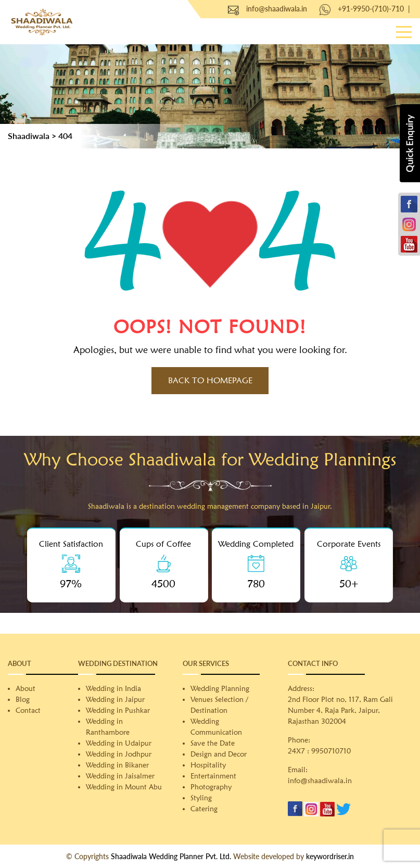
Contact (28, 710)
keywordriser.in (330, 856)
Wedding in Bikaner (117, 765)
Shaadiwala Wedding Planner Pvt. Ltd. (171, 856)
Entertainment (213, 776)
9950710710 (331, 751)
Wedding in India (113, 688)
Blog (23, 699)
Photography (211, 787)
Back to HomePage (210, 380)
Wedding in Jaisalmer (120, 776)
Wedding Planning (220, 688)
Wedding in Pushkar (118, 710)
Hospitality (208, 765)
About (26, 688)
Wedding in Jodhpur (119, 754)
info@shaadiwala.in (277, 9)
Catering (204, 809)
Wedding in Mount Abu (124, 787)
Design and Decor (219, 754)
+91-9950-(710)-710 (371, 9)
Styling (201, 798)
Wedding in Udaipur (119, 743)
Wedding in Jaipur (115, 699)
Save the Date (213, 743)
